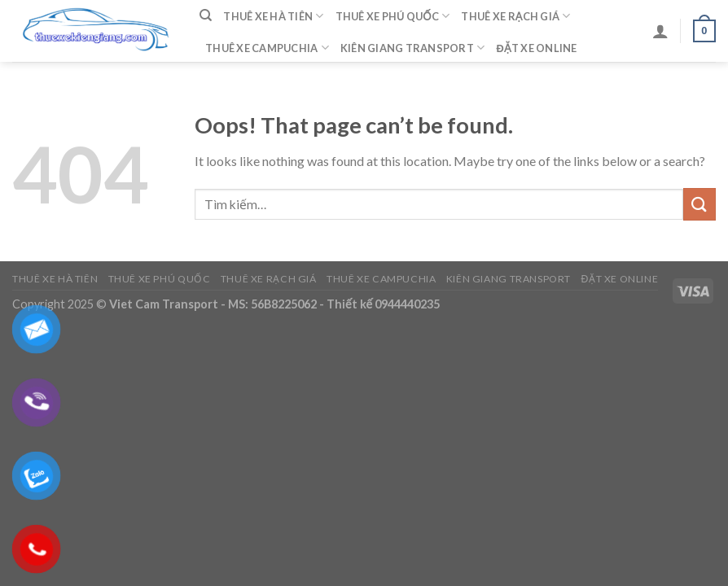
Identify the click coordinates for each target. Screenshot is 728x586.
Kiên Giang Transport (413, 48)
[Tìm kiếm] (206, 15)
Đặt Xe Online (536, 48)
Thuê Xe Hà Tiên (273, 16)
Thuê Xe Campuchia (267, 48)
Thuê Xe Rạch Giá (515, 16)
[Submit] (699, 204)
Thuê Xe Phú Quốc (393, 16)
